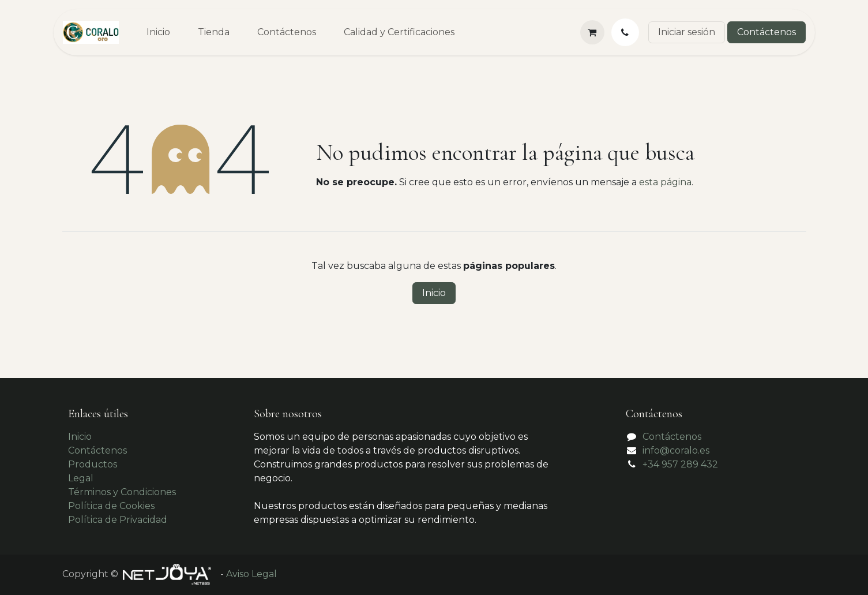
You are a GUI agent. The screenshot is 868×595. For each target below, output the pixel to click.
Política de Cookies (111, 506)
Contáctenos (766, 32)
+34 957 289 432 (680, 464)
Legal (81, 478)
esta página (665, 182)
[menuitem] (158, 32)
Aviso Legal (251, 574)
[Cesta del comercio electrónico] (592, 32)
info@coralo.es (676, 450)
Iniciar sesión (687, 32)
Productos (93, 464)
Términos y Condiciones (122, 492)
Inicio (434, 293)
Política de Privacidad (118, 520)
